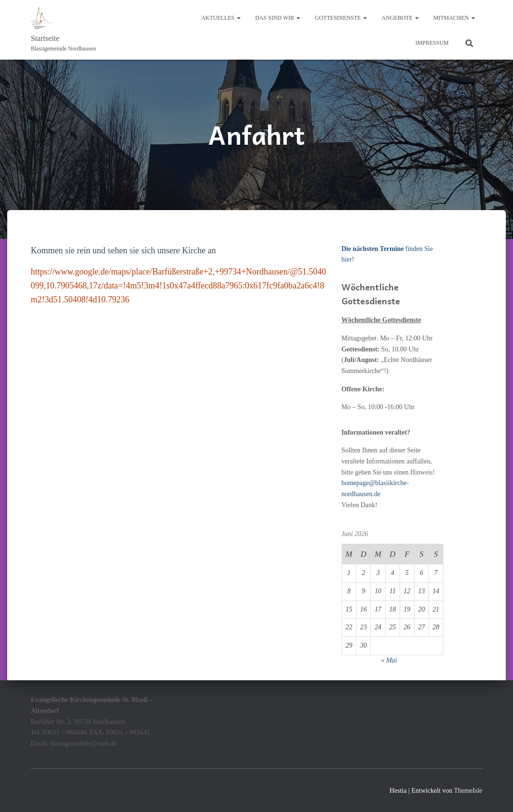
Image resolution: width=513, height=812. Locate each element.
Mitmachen (454, 18)
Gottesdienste (341, 18)
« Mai (389, 660)
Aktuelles (221, 18)
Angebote (400, 18)
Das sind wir (278, 18)
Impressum (432, 43)
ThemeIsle (468, 791)
